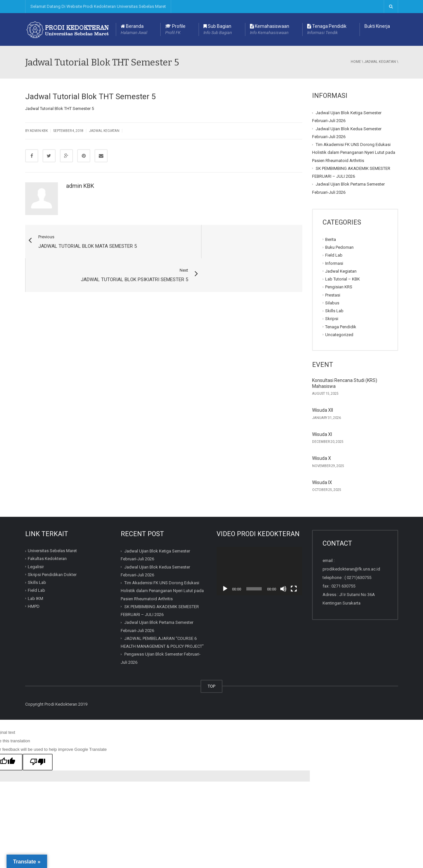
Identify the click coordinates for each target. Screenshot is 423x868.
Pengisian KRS (339, 287)
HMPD (34, 606)
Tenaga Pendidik (327, 30)
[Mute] (283, 589)
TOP (211, 686)
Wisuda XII (323, 410)
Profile (175, 30)
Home (356, 62)
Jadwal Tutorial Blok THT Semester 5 (60, 108)
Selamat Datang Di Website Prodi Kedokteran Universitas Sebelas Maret (98, 6)
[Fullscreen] (294, 589)
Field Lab (334, 255)
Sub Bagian (218, 30)
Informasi (334, 263)
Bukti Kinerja (377, 26)
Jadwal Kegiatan (380, 62)
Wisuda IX (322, 482)
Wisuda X (322, 458)
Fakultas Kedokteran (47, 559)
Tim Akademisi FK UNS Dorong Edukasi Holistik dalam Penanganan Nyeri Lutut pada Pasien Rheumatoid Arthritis (354, 153)
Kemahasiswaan (270, 30)
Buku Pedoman (339, 247)
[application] (260, 571)
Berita (331, 239)
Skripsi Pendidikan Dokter (52, 575)
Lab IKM (35, 598)
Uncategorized (339, 335)
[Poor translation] (38, 762)
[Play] (225, 589)
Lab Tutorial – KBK (343, 279)
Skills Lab (334, 311)
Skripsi (332, 319)
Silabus (332, 303)
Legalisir (36, 567)
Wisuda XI (322, 434)
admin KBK (80, 186)
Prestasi (333, 295)
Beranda (134, 30)
